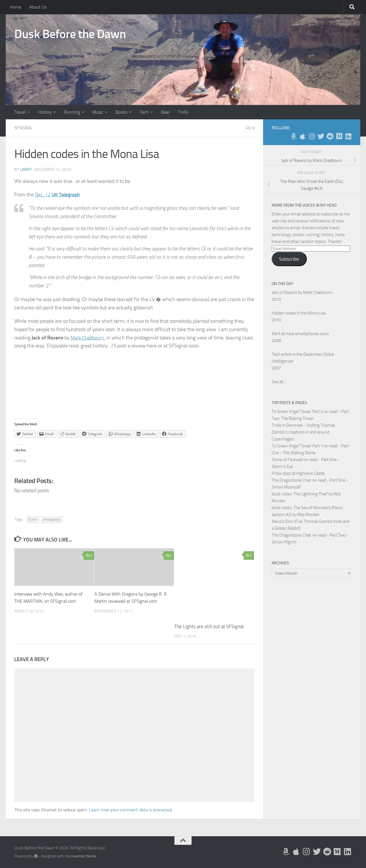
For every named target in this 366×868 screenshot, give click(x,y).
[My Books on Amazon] (293, 136)
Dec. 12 (58, 194)
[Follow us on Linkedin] (348, 136)
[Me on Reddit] (330, 136)
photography (52, 519)
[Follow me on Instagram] (312, 136)
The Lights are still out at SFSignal (209, 626)
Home (15, 7)
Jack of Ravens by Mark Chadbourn (302, 292)
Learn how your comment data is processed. (131, 809)
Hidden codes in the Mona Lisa (299, 313)
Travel (20, 112)
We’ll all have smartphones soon (300, 334)
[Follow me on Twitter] (321, 136)
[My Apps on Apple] (303, 136)
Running (72, 112)
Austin (33, 519)
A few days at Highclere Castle (298, 473)
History (45, 112)
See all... (279, 382)
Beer (165, 112)
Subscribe (289, 259)
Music (98, 112)
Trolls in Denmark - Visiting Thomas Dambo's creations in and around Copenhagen (303, 432)
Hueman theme (84, 856)
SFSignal (24, 128)
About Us (38, 7)
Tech (144, 112)
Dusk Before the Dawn (70, 34)
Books (121, 112)
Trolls (183, 112)
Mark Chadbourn (88, 337)
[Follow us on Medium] (339, 136)
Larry (26, 169)
